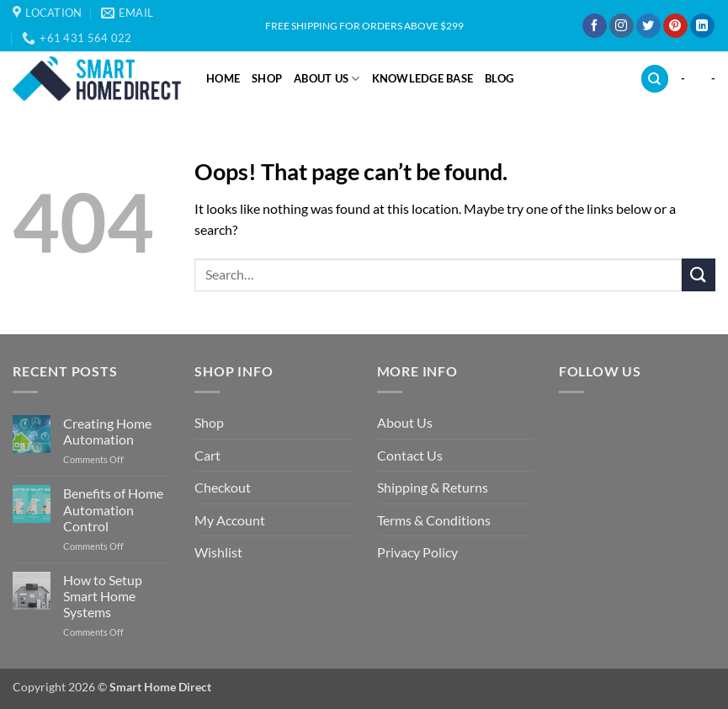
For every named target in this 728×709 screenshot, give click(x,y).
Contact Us (410, 455)
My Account (230, 520)
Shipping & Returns (433, 487)
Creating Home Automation (107, 431)
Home (223, 78)
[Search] (655, 79)
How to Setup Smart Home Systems (103, 596)
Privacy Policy (417, 552)
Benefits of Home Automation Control (113, 509)
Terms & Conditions (434, 520)
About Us (327, 79)
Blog (499, 78)
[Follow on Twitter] (648, 26)
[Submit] (699, 275)
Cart (207, 455)
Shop (267, 78)
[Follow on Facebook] (595, 26)
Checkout (223, 487)
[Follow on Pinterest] (675, 26)
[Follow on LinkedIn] (702, 26)
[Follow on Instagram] (622, 26)
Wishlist (218, 552)
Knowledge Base (423, 78)
